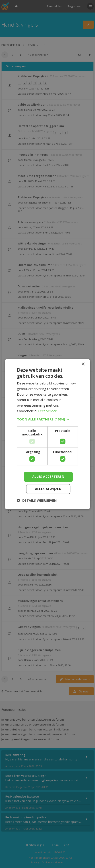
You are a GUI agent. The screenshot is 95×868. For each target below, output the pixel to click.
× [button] (83, 364)
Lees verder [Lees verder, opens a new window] (48, 411)
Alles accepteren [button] (48, 476)
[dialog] (47, 434)
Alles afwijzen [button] (48, 489)
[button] (47, 419)
